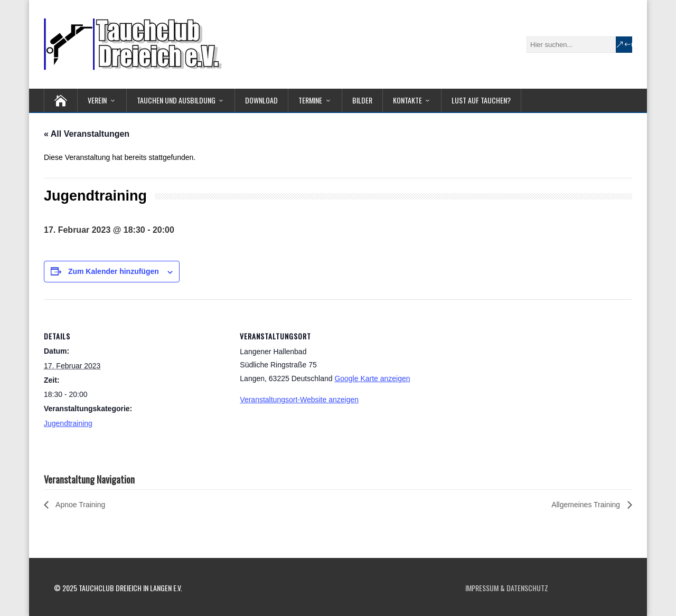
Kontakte (407, 100)
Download (261, 100)
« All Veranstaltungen (87, 134)
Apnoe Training (79, 505)
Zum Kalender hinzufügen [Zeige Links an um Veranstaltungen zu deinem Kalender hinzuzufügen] (114, 271)
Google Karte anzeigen (372, 378)
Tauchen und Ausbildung (176, 100)
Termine (310, 100)
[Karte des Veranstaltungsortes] (492, 372)
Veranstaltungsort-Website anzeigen (299, 400)
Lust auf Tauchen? (481, 100)
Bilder (362, 100)
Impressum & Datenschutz (507, 588)
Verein (97, 100)
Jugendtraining (68, 423)
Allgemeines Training (587, 505)
